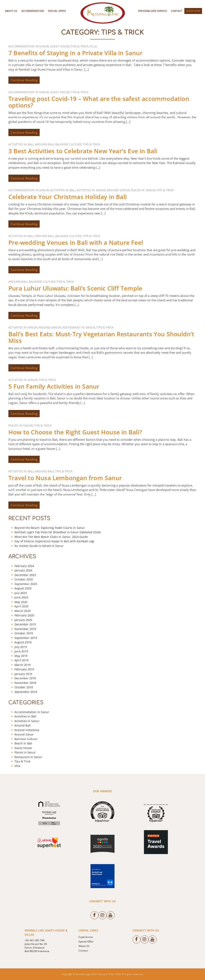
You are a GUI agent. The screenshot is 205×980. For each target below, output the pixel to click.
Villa (93, 46)
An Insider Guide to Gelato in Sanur (39, 546)
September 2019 (26, 638)
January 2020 (23, 620)
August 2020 (23, 588)
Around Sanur (118, 190)
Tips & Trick (80, 46)
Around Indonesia (27, 730)
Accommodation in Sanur (29, 46)
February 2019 (24, 669)
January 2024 (23, 570)
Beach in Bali (23, 743)
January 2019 (23, 674)
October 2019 (24, 633)
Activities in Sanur (91, 190)
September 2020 (26, 584)
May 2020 (21, 602)
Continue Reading (24, 80)
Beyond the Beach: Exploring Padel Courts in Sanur (50, 528)
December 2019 (25, 624)
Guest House (60, 46)
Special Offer (57, 11)
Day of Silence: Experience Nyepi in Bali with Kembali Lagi (54, 541)
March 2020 (23, 611)
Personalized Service (153, 11)
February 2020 (24, 615)
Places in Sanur (143, 190)
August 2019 (23, 642)
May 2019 (21, 656)
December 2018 (25, 678)
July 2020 (21, 593)
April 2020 (21, 606)
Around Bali (44, 144)
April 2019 (21, 660)
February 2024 (24, 566)
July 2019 (21, 647)
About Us (11, 11)
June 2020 (21, 597)
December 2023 (25, 575)
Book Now (193, 11)
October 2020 (24, 579)
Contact (177, 11)
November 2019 (25, 629)
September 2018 (26, 692)
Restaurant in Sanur (79, 327)
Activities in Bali (21, 144)
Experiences (86, 937)
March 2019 (23, 665)
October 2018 (24, 687)
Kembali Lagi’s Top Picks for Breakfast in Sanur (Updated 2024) (57, 532)
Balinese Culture (68, 144)
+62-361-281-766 (35, 940)
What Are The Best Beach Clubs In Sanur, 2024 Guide (51, 537)
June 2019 (21, 651)
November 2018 (25, 683)
